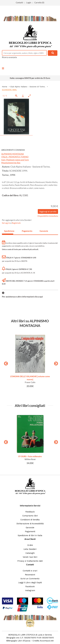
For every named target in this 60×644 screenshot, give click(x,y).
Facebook (30, 586)
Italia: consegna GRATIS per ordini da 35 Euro (30, 78)
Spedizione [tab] (9, 231)
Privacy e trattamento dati (30, 561)
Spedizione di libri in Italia (30, 535)
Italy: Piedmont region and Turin (15, 160)
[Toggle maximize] (29, 96)
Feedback (30, 512)
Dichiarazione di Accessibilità (30, 524)
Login (29, 3)
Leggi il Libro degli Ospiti (30, 583)
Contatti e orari (30, 571)
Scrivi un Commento (30, 579)
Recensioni (30, 575)
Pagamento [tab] (26, 231)
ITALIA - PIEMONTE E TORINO (15, 157)
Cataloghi (30, 553)
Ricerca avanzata (9, 57)
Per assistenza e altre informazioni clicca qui (22, 297)
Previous (5, 363)
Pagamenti (30, 531)
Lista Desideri (30, 549)
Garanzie (30, 528)
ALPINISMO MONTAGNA (13, 154)
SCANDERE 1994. (9, 90)
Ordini (30, 545)
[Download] (23, 96)
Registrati (16, 223)
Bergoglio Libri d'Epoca (19, 641)
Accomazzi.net (47, 641)
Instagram (30, 590)
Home (5, 87)
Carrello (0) (39, 3)
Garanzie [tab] (44, 231)
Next (55, 363)
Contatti (19, 3)
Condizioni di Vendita (30, 520)
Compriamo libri (30, 516)
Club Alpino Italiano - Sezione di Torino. (28, 87)
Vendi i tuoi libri (30, 557)
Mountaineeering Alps (11, 163)
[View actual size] (16, 96)
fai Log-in (6, 223)
